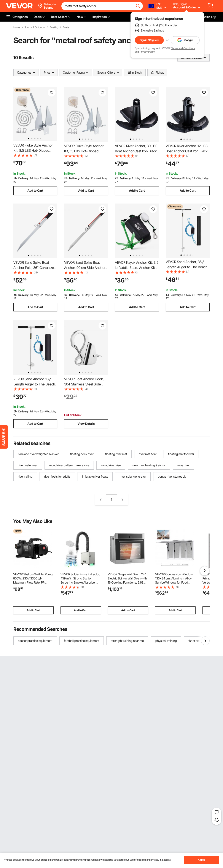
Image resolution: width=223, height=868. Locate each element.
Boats (66, 27)
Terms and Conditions (183, 48)
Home (17, 27)
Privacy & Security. (161, 860)
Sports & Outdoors (35, 27)
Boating (54, 27)
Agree (201, 860)
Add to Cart (35, 190)
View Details (86, 424)
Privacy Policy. (147, 52)
